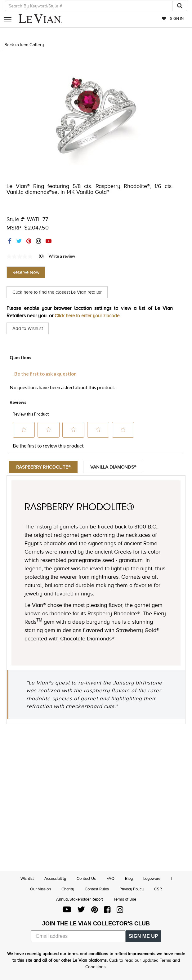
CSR (158, 889)
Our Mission (40, 889)
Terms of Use (125, 899)
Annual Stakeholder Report (80, 899)
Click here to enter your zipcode (90, 316)
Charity (68, 889)
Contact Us (86, 878)
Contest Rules (97, 889)
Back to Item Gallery (24, 45)
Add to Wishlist (29, 328)
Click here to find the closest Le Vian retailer (61, 292)
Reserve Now (26, 272)
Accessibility (55, 878)
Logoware (152, 878)
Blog (129, 878)
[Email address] (78, 936)
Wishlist (27, 878)
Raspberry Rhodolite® (45, 467)
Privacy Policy (132, 889)
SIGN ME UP (143, 936)
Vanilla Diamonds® (118, 467)
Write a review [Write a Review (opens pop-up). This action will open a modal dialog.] (62, 256)
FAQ (110, 878)
